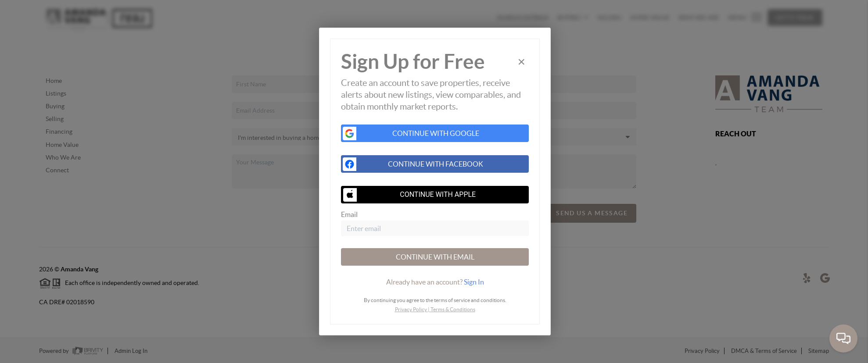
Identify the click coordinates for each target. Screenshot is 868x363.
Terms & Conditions (453, 309)
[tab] (435, 282)
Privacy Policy (411, 309)
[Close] (521, 62)
